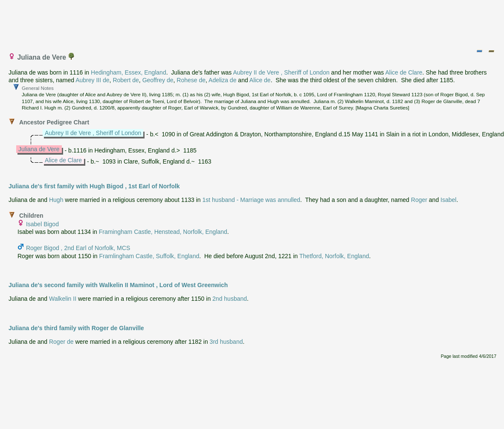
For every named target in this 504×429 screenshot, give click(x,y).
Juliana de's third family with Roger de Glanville (76, 328)
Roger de (61, 342)
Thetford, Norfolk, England (334, 256)
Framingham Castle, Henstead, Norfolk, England (163, 232)
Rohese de (191, 80)
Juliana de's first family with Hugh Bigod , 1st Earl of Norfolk (94, 186)
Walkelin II (63, 299)
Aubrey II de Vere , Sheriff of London (281, 72)
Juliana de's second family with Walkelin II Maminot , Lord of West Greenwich (118, 285)
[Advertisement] (252, 23)
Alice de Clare (404, 72)
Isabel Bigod (42, 224)
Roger (419, 200)
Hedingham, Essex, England (129, 72)
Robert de (126, 80)
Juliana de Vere (39, 149)
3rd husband (226, 342)
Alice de (260, 80)
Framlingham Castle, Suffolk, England (149, 256)
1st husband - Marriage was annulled (252, 200)
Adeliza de (222, 80)
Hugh (56, 200)
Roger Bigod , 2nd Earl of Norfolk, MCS (78, 248)
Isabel (448, 200)
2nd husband (230, 299)
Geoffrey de (158, 80)
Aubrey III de (92, 80)
